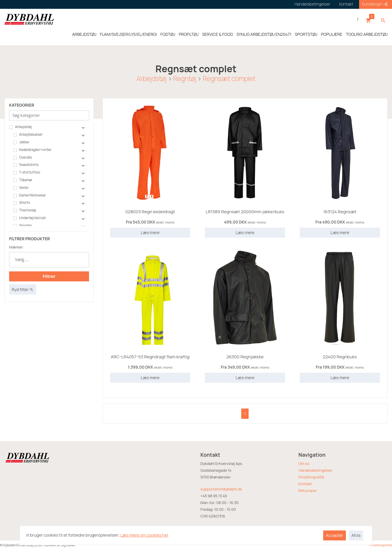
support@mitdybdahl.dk (221, 489)
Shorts (22, 203)
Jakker (21, 142)
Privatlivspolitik (311, 477)
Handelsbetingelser (316, 470)
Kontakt (305, 484)
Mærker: (16, 247)
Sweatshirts (26, 165)
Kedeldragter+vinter (32, 150)
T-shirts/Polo (27, 172)
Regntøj (185, 79)
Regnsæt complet (229, 79)
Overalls (23, 157)
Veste (21, 188)
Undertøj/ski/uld (29, 218)
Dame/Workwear (30, 195)
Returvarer (308, 490)
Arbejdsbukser (28, 135)
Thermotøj (25, 210)
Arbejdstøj (152, 79)
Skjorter (23, 226)
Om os (304, 463)
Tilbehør (23, 180)
